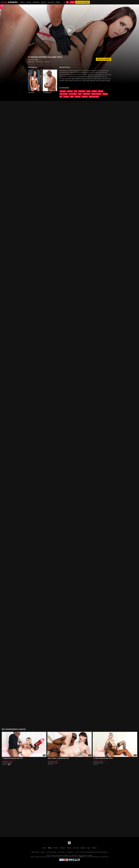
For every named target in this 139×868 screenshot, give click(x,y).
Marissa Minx (13, 760)
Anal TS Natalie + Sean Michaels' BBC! (58, 758)
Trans (80, 94)
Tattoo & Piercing (96, 94)
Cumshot (66, 97)
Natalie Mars (58, 760)
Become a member (83, 2)
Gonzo (88, 91)
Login (72, 2)
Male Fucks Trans (94, 97)
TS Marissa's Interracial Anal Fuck (12, 758)
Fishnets (105, 94)
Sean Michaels (48, 93)
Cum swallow (73, 94)
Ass (61, 97)
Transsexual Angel (7, 762)
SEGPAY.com (82, 857)
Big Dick (101, 91)
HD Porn (78, 97)
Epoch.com (38, 857)
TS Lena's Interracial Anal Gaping (103, 758)
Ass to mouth (64, 94)
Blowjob (94, 91)
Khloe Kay (31, 93)
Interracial (63, 91)
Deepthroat (82, 91)
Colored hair (86, 94)
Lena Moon (103, 760)
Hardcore (70, 91)
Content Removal (105, 857)
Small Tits (85, 97)
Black (72, 97)
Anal (75, 91)
